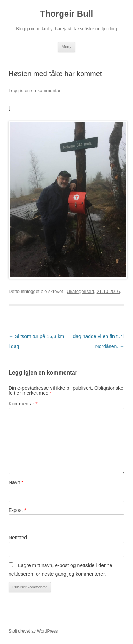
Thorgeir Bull (66, 14)
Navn (16, 482)
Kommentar (23, 404)
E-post (17, 510)
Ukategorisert (80, 291)
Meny (66, 47)
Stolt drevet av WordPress (33, 631)
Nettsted (18, 538)
